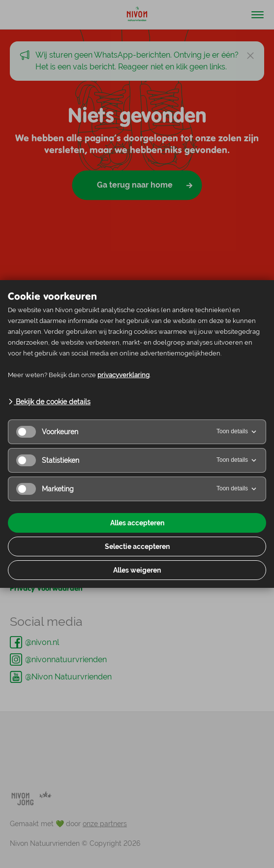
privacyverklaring (123, 375)
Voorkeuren (47, 432)
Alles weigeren (137, 570)
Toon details (237, 432)
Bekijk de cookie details (49, 402)
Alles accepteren (137, 523)
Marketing (45, 489)
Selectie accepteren (137, 547)
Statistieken (48, 460)
